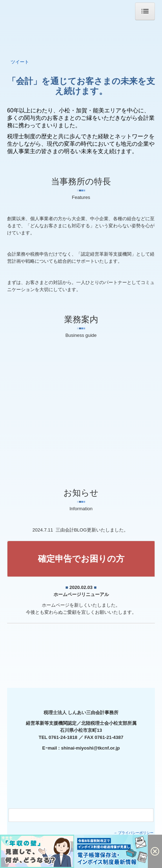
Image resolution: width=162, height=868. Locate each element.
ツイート (20, 62)
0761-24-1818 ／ (66, 737)
